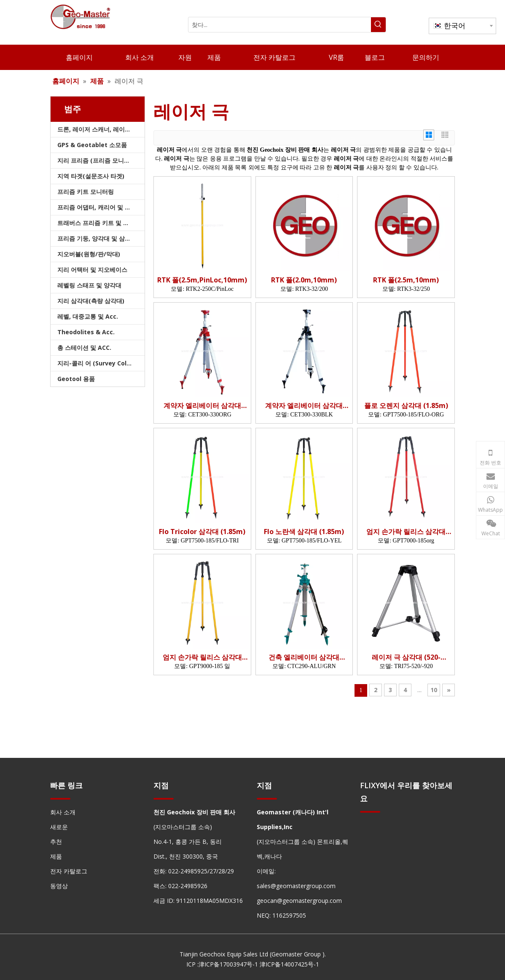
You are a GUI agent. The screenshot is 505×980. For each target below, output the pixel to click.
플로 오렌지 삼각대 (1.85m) (406, 406)
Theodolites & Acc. (86, 332)
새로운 (59, 827)
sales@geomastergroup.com (296, 886)
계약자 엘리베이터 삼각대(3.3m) (202, 406)
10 (434, 690)
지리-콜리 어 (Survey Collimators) (101, 363)
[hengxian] (60, 799)
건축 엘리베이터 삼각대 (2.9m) (304, 657)
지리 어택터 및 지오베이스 (92, 270)
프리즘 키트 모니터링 (86, 192)
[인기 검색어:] (378, 25)
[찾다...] (280, 25)
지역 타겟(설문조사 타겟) (91, 176)
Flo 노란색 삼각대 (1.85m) (304, 532)
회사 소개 (63, 812)
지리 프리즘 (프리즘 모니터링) (98, 160)
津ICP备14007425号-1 (289, 964)
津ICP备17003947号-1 (228, 964)
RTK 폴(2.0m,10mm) (304, 280)
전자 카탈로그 (69, 871)
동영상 (59, 886)
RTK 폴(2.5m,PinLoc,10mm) (202, 280)
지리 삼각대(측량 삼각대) (91, 301)
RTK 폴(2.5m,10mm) (406, 280)
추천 (56, 842)
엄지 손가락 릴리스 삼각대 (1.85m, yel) (202, 657)
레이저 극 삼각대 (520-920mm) (406, 657)
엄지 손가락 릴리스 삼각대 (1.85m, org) (406, 532)
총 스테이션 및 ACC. (84, 348)
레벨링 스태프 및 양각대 (89, 285)
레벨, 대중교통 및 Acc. (88, 316)
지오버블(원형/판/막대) (89, 254)
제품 (56, 856)
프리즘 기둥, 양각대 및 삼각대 (97, 238)
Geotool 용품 (76, 379)
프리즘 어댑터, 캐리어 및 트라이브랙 (101, 207)
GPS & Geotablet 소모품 (92, 145)
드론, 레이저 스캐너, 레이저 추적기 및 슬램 (101, 129)
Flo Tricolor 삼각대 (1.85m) (202, 532)
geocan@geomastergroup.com (299, 901)
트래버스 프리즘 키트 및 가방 (96, 223)
